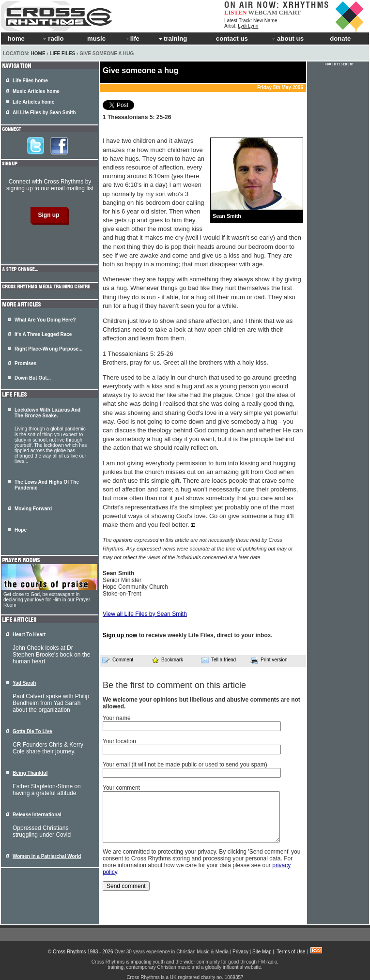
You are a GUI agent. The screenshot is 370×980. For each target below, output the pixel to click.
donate (338, 38)
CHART (290, 12)
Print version (269, 660)
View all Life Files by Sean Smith (145, 614)
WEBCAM (262, 12)
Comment (118, 660)
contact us (230, 38)
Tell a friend (218, 660)
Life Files (62, 54)
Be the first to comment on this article (174, 685)
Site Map (262, 952)
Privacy (240, 952)
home (14, 38)
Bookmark (167, 660)
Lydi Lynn (248, 26)
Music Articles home (36, 91)
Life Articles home (33, 102)
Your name (117, 718)
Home (38, 54)
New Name (265, 21)
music (93, 38)
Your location (119, 741)
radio (53, 38)
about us (287, 38)
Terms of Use (291, 952)
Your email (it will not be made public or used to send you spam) (185, 765)
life (132, 38)
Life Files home (30, 81)
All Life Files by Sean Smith (44, 113)
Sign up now (120, 635)
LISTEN (236, 12)
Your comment (121, 788)
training (172, 38)
